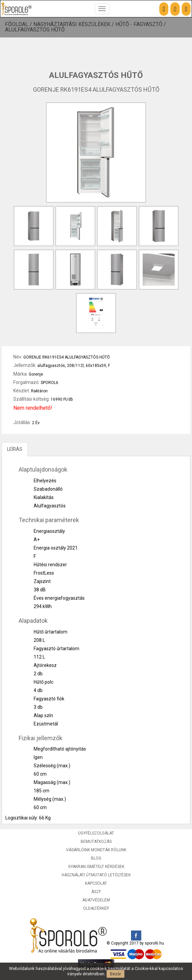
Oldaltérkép (96, 908)
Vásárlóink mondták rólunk (96, 850)
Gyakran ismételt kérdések (96, 867)
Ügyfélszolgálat (96, 833)
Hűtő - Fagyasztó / (141, 24)
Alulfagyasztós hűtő (35, 30)
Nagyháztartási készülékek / (74, 24)
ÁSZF (96, 892)
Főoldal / (19, 24)
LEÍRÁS (15, 449)
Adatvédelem (96, 900)
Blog (96, 858)
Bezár (115, 974)
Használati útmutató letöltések (96, 875)
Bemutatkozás (96, 842)
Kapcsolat (96, 883)
